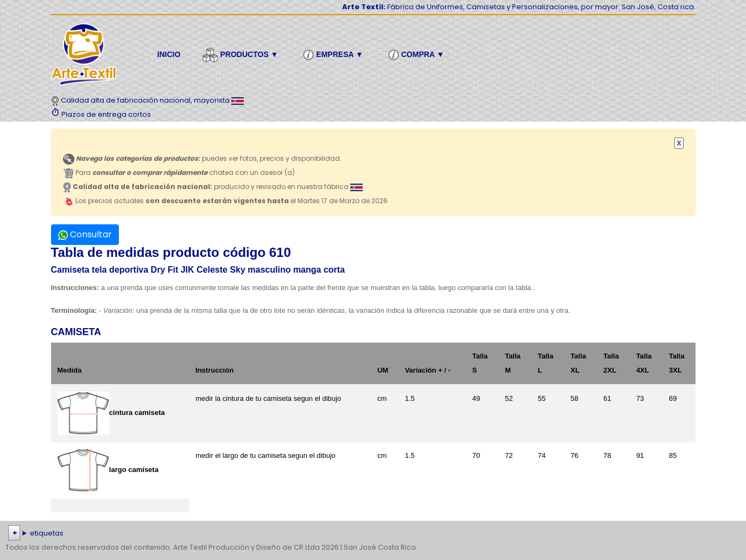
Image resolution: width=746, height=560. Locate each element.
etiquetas (47, 533)
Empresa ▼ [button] (334, 55)
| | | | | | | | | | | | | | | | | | (373, 533)
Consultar (85, 234)
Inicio (169, 54)
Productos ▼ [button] (242, 55)
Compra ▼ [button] (418, 55)
